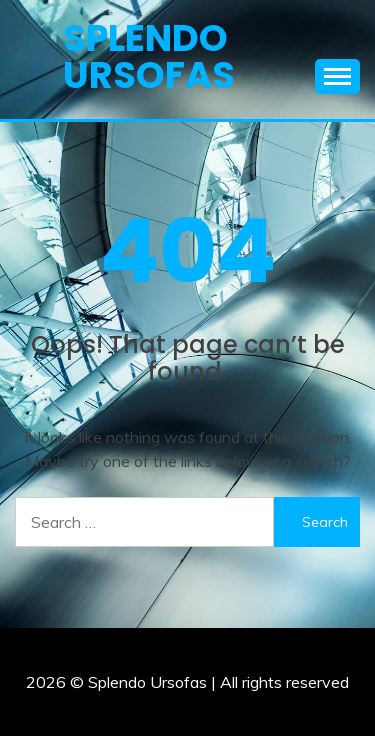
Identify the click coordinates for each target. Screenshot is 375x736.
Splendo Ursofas (149, 56)
